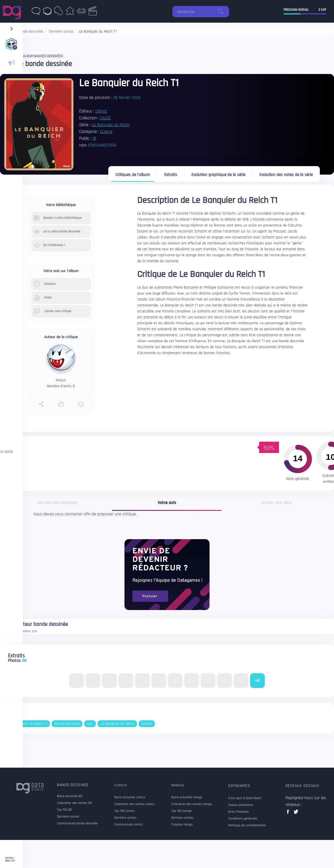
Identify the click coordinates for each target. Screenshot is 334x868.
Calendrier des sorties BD (75, 803)
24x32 (105, 118)
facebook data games (289, 813)
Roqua (61, 380)
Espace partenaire (241, 805)
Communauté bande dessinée (77, 823)
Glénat (101, 111)
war (90, 724)
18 (94, 138)
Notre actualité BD (70, 796)
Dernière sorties (68, 817)
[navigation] (11, 27)
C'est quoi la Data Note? (245, 798)
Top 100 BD (65, 810)
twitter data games (296, 813)
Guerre (106, 132)
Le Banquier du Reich (111, 125)
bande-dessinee (67, 724)
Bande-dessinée (73, 785)
